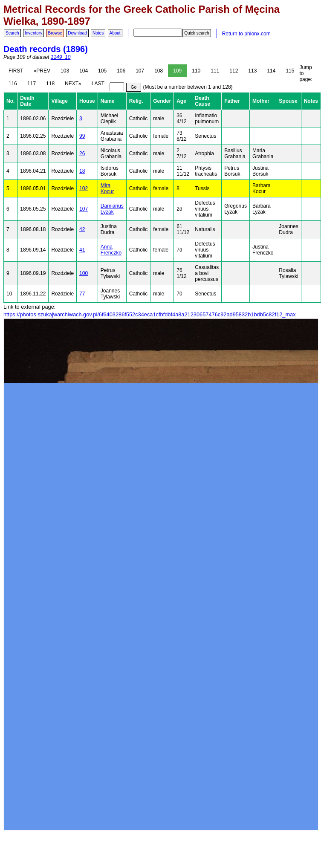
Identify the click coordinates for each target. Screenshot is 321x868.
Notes (98, 33)
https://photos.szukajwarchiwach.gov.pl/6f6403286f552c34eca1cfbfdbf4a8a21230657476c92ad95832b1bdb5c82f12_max (150, 314)
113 (252, 71)
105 (102, 71)
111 (215, 71)
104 (84, 71)
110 (196, 71)
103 (65, 71)
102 (84, 188)
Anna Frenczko (111, 250)
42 (82, 229)
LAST (98, 84)
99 (82, 136)
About (115, 33)
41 (82, 250)
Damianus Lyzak (112, 209)
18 (82, 171)
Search (12, 33)
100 (84, 273)
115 (290, 71)
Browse (55, 33)
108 (159, 71)
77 (82, 294)
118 (50, 84)
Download (77, 33)
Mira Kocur (107, 188)
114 (271, 71)
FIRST (16, 71)
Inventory (33, 33)
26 (82, 153)
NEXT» (73, 84)
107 (140, 71)
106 (121, 71)
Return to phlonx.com (246, 34)
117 (32, 84)
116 (13, 84)
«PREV (42, 71)
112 (234, 71)
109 (177, 71)
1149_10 (61, 57)
